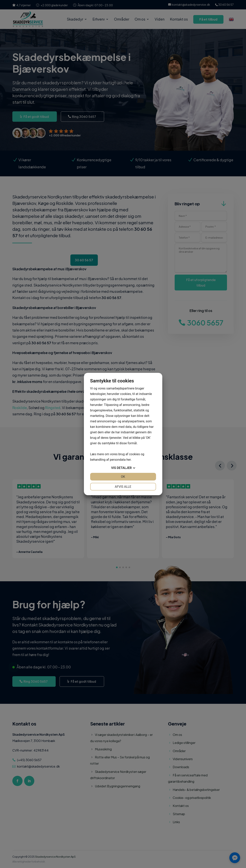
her (129, 460)
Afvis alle (123, 487)
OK (123, 477)
